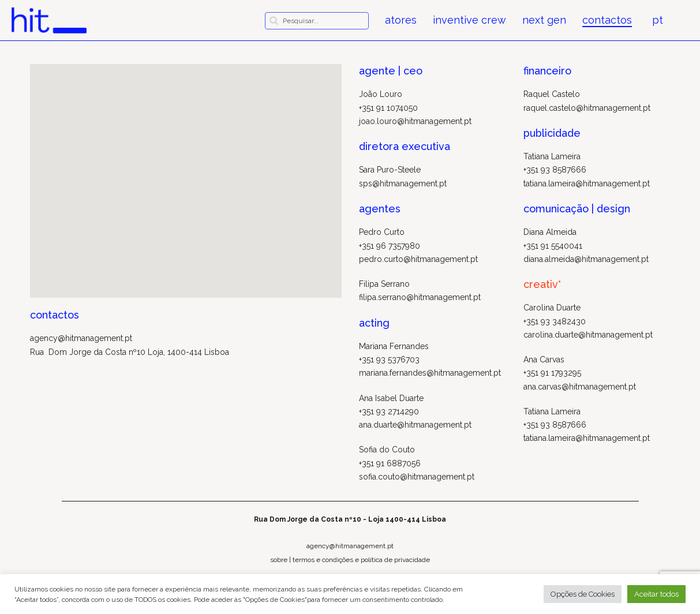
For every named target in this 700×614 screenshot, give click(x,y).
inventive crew (469, 20)
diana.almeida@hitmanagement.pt (586, 259)
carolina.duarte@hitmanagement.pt (588, 335)
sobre (279, 560)
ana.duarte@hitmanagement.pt (415, 425)
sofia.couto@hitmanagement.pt (417, 477)
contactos (607, 20)
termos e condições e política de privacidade (361, 560)
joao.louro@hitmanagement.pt (415, 121)
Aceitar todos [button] (656, 594)
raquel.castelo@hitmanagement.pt (587, 108)
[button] (186, 171)
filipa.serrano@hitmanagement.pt (420, 297)
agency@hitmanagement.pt (81, 338)
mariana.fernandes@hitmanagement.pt (430, 373)
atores (401, 20)
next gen (544, 20)
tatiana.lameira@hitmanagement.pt (587, 184)
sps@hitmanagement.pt (403, 184)
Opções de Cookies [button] (583, 594)
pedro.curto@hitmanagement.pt (418, 259)
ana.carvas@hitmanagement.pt (580, 387)
